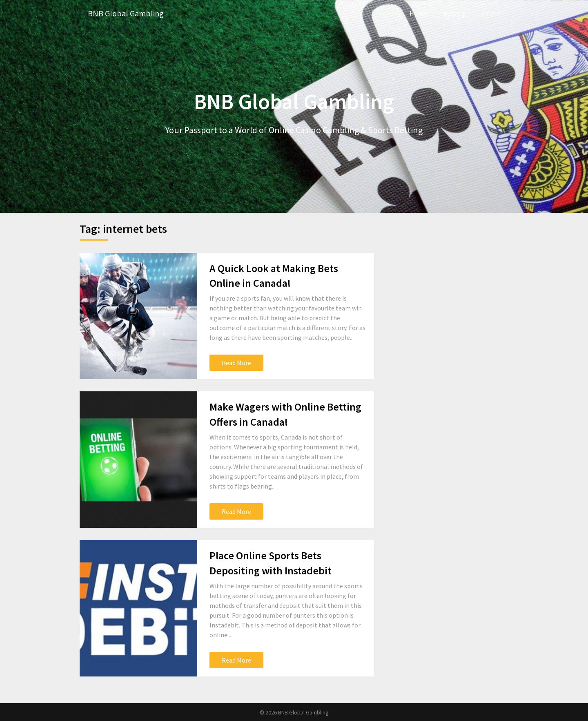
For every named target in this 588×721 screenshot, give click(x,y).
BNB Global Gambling (126, 13)
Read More (236, 363)
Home (418, 13)
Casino (491, 13)
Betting (454, 13)
